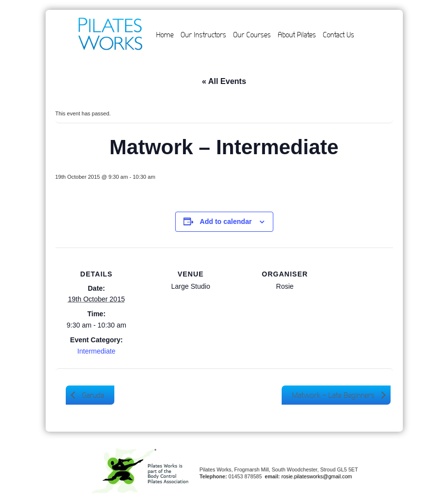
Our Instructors (203, 35)
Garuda (92, 395)
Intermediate (97, 351)
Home (165, 35)
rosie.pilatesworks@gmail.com (316, 476)
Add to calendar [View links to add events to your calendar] (226, 221)
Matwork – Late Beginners (334, 395)
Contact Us (339, 35)
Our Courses (252, 35)
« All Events (224, 81)
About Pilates (297, 35)
